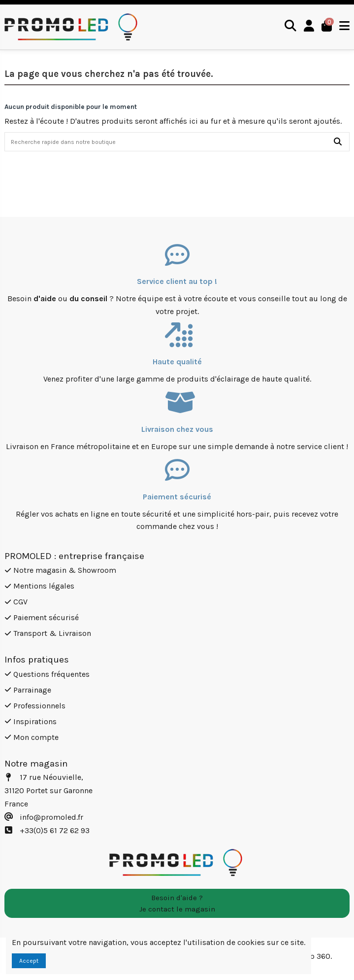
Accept (29, 961)
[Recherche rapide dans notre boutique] (338, 142)
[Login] (309, 27)
